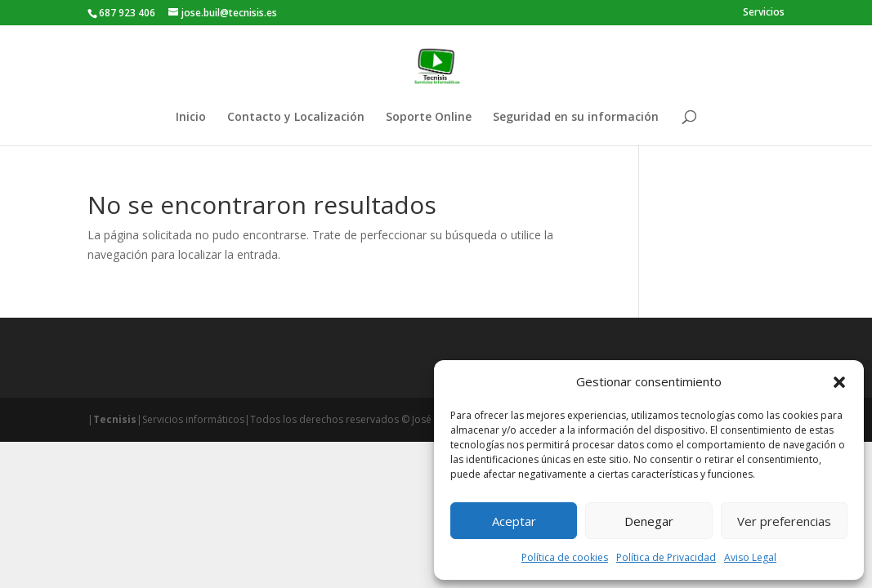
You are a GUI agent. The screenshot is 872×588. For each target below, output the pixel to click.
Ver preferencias (784, 521)
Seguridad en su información (576, 118)
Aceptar (514, 521)
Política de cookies (565, 557)
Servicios (764, 13)
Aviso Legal (750, 557)
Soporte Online (429, 118)
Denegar (649, 521)
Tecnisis (115, 419)
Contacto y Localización (296, 118)
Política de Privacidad (666, 557)
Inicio (191, 118)
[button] (839, 382)
